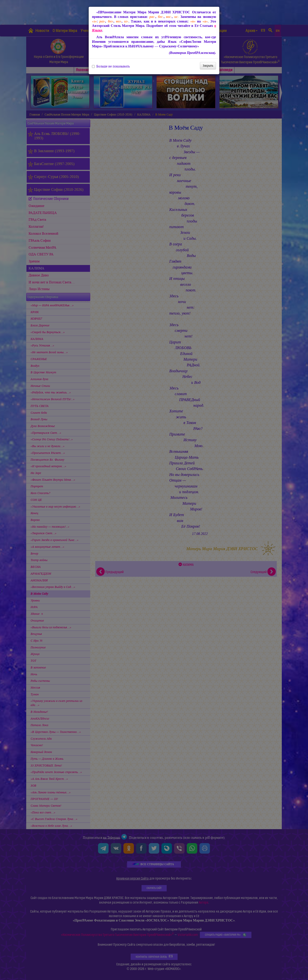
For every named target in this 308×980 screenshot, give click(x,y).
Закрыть (208, 66)
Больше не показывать (111, 66)
